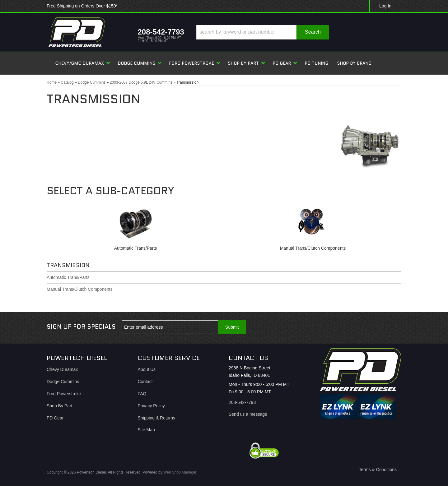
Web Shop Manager (180, 472)
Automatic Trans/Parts (136, 248)
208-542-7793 (242, 402)
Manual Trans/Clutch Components (313, 248)
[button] (263, 32)
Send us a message (248, 414)
